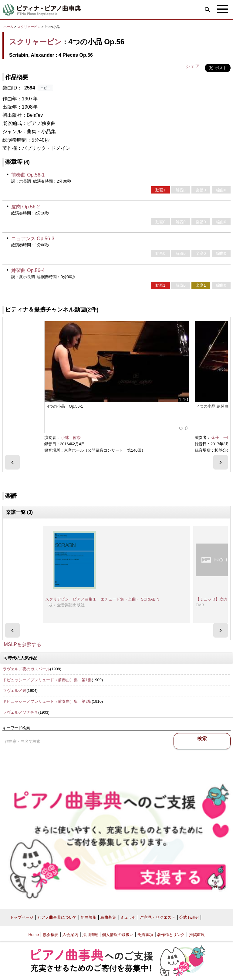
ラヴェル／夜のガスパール (26, 669)
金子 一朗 (221, 438)
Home (34, 935)
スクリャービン (29, 27)
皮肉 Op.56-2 (25, 207)
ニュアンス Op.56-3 (33, 239)
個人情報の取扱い (118, 935)
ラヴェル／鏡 (15, 690)
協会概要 (51, 935)
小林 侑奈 (71, 438)
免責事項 (145, 935)
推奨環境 (197, 935)
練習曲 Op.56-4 (28, 270)
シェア (193, 66)
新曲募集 (89, 917)
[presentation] (12, 462)
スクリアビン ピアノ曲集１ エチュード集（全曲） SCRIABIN (102, 599)
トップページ (22, 917)
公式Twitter (189, 917)
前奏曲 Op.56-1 (28, 175)
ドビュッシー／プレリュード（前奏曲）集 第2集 (47, 701)
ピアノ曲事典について (57, 917)
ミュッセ (128, 917)
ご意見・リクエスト (158, 917)
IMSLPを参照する (22, 644)
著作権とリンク (171, 935)
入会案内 (70, 935)
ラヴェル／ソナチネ (20, 712)
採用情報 (90, 935)
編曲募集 (108, 917)
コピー (45, 88)
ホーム (8, 27)
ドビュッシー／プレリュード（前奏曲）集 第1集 (47, 680)
